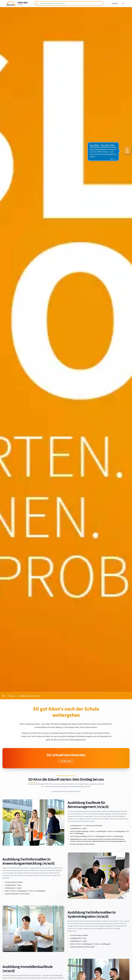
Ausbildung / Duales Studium (29, 696)
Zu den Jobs (66, 761)
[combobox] (69, 4)
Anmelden (115, 4)
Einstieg (11, 696)
